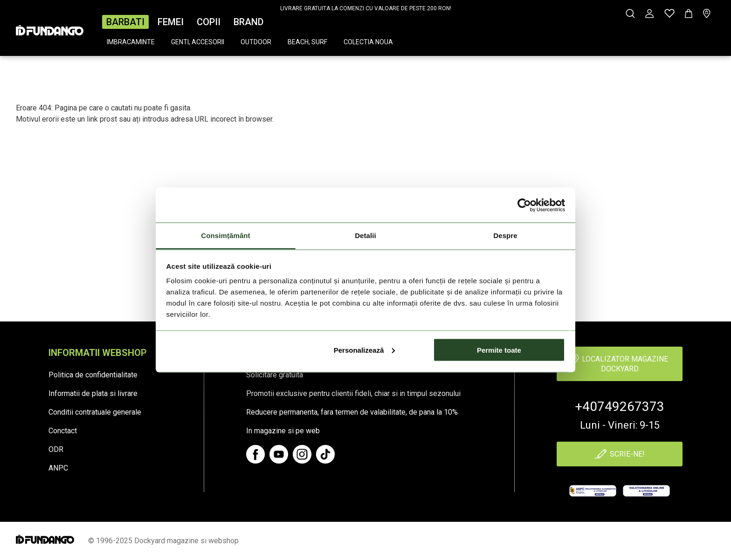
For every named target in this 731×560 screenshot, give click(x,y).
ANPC (58, 468)
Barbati (125, 22)
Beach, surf (307, 42)
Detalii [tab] (365, 236)
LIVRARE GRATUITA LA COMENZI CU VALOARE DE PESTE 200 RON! (366, 8)
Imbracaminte (131, 42)
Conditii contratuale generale (95, 412)
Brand (248, 22)
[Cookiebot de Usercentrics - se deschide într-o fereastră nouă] (524, 205)
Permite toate (499, 350)
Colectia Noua (368, 42)
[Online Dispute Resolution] (646, 491)
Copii (209, 22)
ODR (56, 449)
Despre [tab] (505, 236)
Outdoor (256, 42)
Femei (171, 22)
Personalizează (365, 350)
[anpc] (593, 491)
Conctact (63, 431)
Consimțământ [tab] (225, 236)
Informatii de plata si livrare (93, 393)
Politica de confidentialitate (93, 375)
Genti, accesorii (198, 42)
